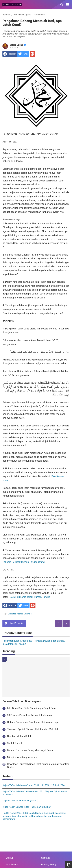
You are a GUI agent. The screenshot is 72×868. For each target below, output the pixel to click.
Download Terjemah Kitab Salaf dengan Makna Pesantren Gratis (38, 766)
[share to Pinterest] (32, 54)
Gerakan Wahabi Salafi (19, 736)
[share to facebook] (10, 54)
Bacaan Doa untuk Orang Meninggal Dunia (30, 750)
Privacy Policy (49, 865)
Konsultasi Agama (15, 614)
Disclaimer (12, 865)
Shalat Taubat (15, 743)
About (10, 858)
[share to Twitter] (23, 54)
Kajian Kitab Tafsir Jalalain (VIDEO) (20, 801)
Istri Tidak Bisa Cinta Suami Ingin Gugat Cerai (32, 708)
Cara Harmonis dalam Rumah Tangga (30, 597)
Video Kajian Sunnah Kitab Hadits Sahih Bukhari (27, 807)
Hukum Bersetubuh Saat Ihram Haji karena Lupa (33, 722)
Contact (45, 858)
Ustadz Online (18, 45)
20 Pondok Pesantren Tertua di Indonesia (29, 715)
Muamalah (28, 614)
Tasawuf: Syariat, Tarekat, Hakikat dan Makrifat (32, 729)
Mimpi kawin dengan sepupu (23, 757)
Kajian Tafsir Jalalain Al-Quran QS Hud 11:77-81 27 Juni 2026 (33, 785)
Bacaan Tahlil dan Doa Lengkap (22, 701)
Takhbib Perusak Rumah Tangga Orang (23, 562)
